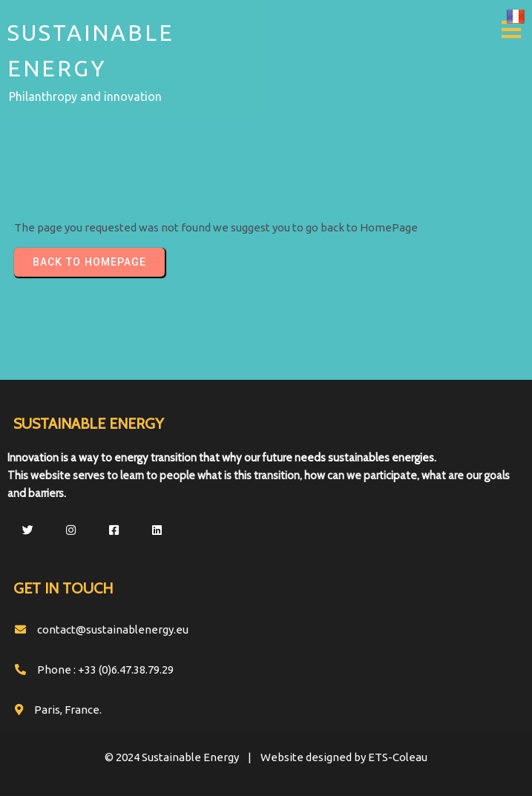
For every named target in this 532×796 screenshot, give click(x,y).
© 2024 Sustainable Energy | (183, 757)
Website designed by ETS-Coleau (344, 757)
